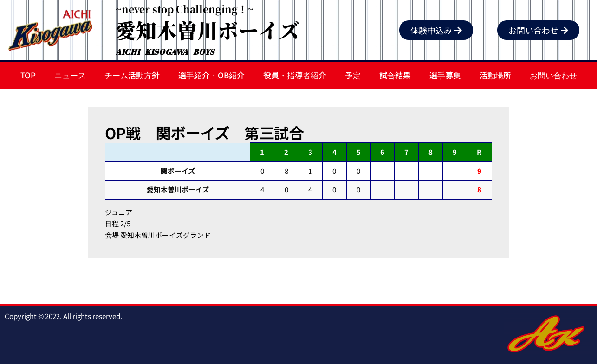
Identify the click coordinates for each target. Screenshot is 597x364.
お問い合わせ (553, 75)
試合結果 (395, 75)
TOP (28, 75)
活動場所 (495, 75)
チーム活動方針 (132, 75)
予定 (353, 75)
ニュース (70, 75)
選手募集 (445, 75)
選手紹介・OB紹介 (211, 75)
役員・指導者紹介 (295, 75)
